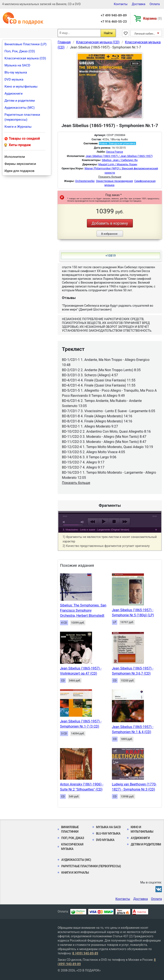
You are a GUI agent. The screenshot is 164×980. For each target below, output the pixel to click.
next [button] (125, 522)
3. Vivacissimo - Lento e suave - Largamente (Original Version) (96, 530)
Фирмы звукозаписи (20, 164)
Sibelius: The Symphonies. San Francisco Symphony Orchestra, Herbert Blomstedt (83, 610)
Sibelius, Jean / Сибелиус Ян (120, 160)
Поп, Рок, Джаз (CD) (20, 51)
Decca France (114, 152)
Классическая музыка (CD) (25, 58)
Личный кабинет (145, 34)
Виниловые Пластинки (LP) (26, 44)
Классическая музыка (72, 847)
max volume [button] (82, 522)
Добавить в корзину (110, 223)
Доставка (138, 4)
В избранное (109, 234)
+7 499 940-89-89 (114, 15)
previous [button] (93, 522)
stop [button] (114, 522)
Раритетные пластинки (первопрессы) (22, 117)
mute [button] (64, 522)
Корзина (153, 18)
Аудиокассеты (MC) (20, 108)
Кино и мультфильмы (21, 86)
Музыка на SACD (17, 65)
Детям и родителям (20, 101)
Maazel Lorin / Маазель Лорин (118, 164)
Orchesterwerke (85, 181)
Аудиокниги (14, 94)
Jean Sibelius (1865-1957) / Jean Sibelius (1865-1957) (119, 156)
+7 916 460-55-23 (114, 22)
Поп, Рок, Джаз (73, 838)
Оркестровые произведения (114, 181)
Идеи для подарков (19, 171)
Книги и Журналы (18, 127)
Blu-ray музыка (16, 72)
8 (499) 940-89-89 (85, 953)
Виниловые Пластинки (70, 829)
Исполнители (15, 157)
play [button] (110, 483)
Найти (108, 33)
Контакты (121, 4)
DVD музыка (14, 79)
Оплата (155, 4)
